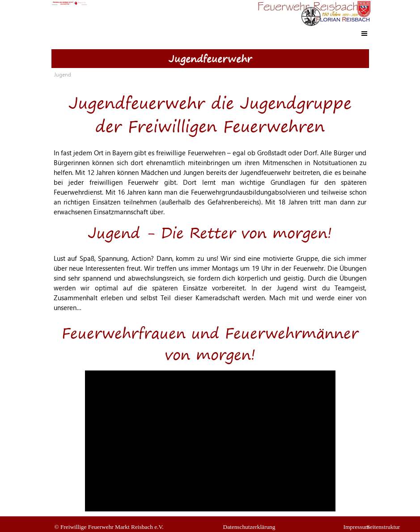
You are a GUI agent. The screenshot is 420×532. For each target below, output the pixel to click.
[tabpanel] (210, 149)
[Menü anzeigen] (365, 34)
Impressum (357, 527)
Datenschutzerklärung (249, 527)
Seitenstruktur (384, 527)
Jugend (63, 74)
